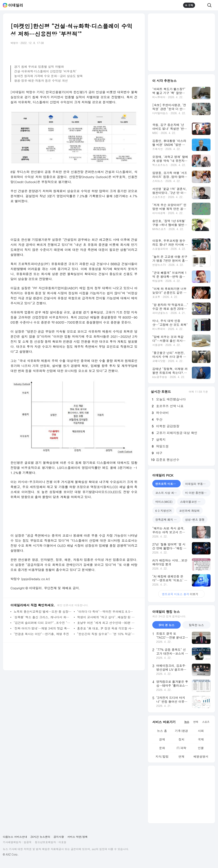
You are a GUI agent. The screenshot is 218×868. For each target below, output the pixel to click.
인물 (201, 748)
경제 (162, 739)
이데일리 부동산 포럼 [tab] (198, 484)
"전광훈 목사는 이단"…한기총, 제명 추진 (41, 634)
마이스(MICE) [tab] (164, 502)
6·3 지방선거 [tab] (163, 511)
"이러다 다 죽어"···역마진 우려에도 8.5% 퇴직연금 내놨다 (106, 612)
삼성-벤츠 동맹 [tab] (195, 520)
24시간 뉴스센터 (40, 837)
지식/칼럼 (162, 756)
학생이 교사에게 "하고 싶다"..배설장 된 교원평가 (106, 617)
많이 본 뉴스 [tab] (166, 625)
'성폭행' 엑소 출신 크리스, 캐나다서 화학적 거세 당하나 (43, 617)
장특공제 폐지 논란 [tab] (167, 520)
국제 (201, 739)
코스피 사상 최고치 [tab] (167, 493)
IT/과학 (181, 748)
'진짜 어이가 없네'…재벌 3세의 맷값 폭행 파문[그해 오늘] (43, 628)
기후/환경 (182, 731)
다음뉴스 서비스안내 (15, 837)
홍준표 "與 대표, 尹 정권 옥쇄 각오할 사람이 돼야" (106, 628)
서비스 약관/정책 (78, 837)
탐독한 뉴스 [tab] (196, 625)
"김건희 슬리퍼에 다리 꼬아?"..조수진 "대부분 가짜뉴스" (43, 623)
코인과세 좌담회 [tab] (189, 511)
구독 (189, 5)
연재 (181, 756)
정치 (181, 739)
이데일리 (16, 5)
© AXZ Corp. (11, 854)
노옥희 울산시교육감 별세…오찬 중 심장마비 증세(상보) (43, 612)
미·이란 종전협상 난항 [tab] (198, 493)
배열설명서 (201, 756)
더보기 (181, 594)
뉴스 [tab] (187, 722)
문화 (162, 748)
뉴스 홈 (162, 731)
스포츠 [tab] (206, 722)
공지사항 (59, 837)
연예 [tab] (196, 722)
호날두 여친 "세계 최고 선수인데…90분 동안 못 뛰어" (106, 623)
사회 (201, 731)
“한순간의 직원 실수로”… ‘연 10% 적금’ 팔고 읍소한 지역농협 (106, 634)
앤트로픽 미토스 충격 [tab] (168, 484)
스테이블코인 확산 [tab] (192, 502)
